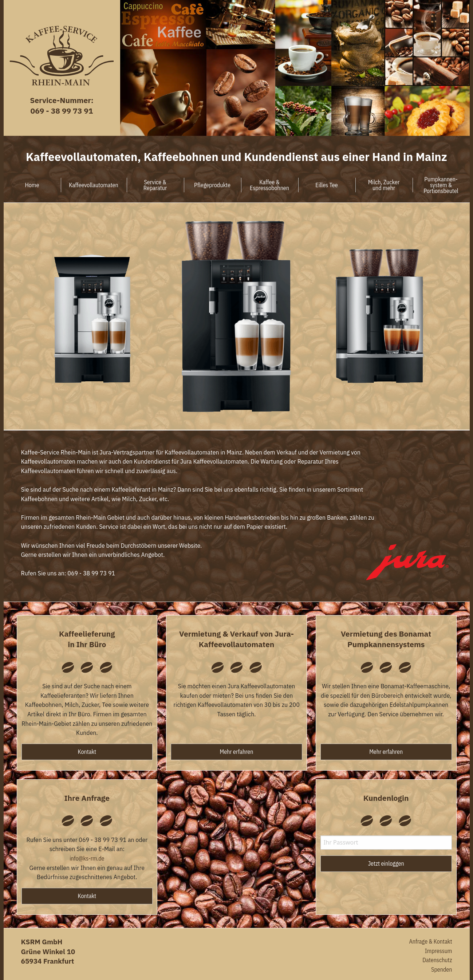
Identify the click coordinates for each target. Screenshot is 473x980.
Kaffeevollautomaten (93, 185)
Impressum (439, 951)
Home (32, 185)
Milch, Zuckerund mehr (384, 185)
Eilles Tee (326, 185)
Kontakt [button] (87, 752)
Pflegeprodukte (212, 185)
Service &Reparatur (155, 185)
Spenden (442, 969)
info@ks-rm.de (87, 858)
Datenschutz (437, 960)
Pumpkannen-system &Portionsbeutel (441, 185)
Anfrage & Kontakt (430, 941)
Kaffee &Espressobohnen (269, 185)
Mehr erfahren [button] (237, 752)
